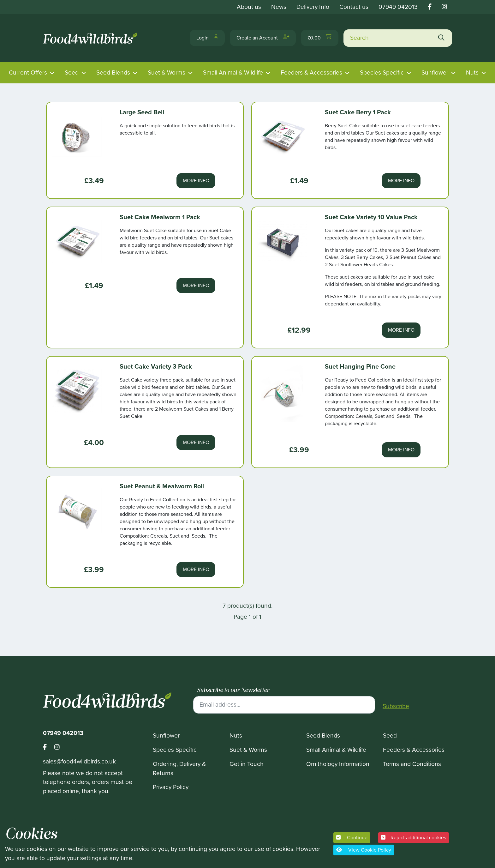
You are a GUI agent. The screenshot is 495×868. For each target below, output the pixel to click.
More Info (196, 181)
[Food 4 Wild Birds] (91, 38)
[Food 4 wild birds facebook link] (430, 7)
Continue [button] (352, 838)
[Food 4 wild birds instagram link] (444, 7)
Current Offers (28, 72)
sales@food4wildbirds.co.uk (79, 761)
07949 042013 (398, 7)
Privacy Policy (171, 787)
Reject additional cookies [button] (414, 838)
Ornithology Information (338, 764)
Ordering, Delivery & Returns (179, 769)
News (279, 7)
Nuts (472, 72)
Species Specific (382, 72)
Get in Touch (247, 764)
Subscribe (396, 706)
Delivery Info (313, 7)
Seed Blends (113, 72)
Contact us (354, 7)
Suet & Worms (167, 72)
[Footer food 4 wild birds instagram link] (57, 747)
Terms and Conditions (412, 764)
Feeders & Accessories (311, 72)
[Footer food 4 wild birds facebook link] (49, 747)
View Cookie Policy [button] (364, 850)
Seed (72, 72)
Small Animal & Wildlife (233, 72)
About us (249, 7)
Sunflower (435, 72)
